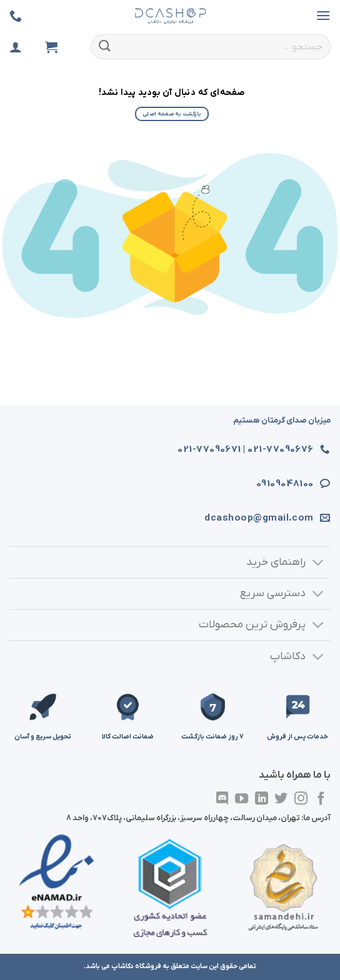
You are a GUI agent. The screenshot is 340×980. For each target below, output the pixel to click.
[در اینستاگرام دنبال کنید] (301, 799)
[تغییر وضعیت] (318, 564)
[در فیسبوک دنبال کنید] (321, 799)
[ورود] (16, 47)
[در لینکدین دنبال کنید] (262, 799)
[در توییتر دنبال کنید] (281, 799)
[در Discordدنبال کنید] (222, 799)
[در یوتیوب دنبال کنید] (242, 799)
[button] (323, 15)
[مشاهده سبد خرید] (51, 47)
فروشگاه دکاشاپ (136, 966)
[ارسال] (105, 47)
